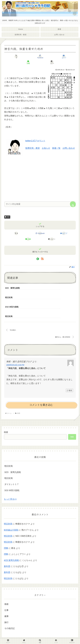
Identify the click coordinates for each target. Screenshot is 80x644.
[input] (40, 204)
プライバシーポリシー (40, 636)
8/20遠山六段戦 (11, 512)
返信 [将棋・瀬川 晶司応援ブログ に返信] (69, 372)
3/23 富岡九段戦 (13, 454)
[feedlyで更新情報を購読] (38, 259)
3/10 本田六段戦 (12, 472)
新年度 (7, 548)
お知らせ (46, 148)
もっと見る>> (10, 481)
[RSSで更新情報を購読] (42, 259)
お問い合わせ (69, 148)
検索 (6, 414)
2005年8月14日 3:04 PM (15, 347)
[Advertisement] (40, 178)
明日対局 (9, 448)
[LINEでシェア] (28, 62)
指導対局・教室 (33, 148)
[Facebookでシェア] (40, 56)
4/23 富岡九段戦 (11, 542)
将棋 (7, 217)
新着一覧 (56, 148)
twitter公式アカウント (35, 141)
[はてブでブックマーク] (64, 56)
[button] (52, 62)
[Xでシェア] (16, 56)
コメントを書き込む (41, 387)
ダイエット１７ (12, 466)
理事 (6, 530)
